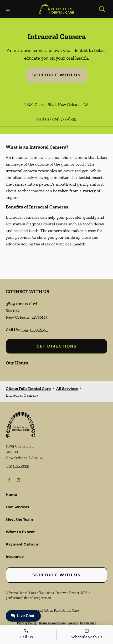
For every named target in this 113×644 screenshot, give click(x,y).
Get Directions (56, 346)
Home (11, 495)
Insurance (15, 557)
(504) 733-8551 (63, 119)
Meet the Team (19, 519)
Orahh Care (88, 623)
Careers (73, 623)
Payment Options (22, 544)
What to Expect (20, 532)
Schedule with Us (56, 75)
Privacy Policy (27, 623)
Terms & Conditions (52, 623)
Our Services (17, 507)
